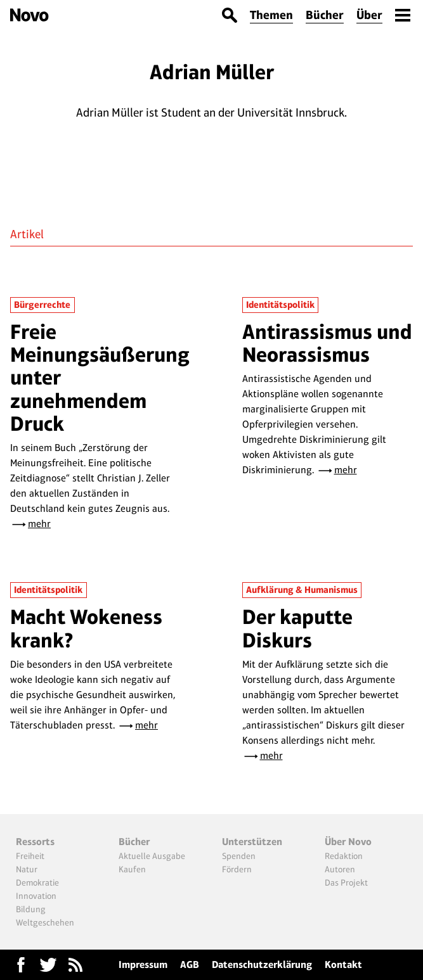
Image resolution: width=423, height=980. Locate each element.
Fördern (237, 869)
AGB (190, 964)
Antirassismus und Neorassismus (327, 343)
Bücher (325, 15)
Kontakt (343, 964)
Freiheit (30, 856)
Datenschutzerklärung (262, 964)
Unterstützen (252, 842)
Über (369, 15)
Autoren (340, 869)
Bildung (31, 909)
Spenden (239, 856)
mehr (39, 524)
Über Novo (348, 842)
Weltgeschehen (45, 922)
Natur (27, 869)
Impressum (143, 964)
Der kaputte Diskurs (297, 628)
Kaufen (132, 869)
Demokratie (37, 882)
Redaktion (344, 856)
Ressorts (35, 842)
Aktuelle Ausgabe (152, 856)
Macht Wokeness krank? (86, 628)
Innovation (36, 896)
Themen (271, 15)
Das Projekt (346, 882)
